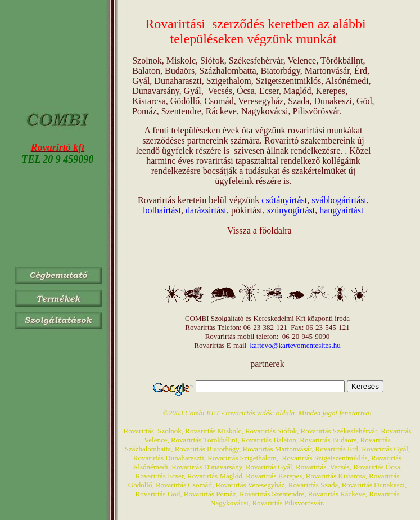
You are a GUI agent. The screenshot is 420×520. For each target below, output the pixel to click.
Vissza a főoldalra (259, 230)
